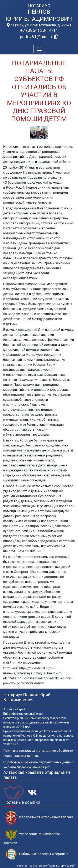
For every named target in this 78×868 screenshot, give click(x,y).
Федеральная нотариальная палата (39, 817)
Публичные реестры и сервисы (37, 854)
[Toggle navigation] (39, 49)
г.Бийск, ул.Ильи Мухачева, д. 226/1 (39, 25)
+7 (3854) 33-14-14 (39, 30)
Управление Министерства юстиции (32, 836)
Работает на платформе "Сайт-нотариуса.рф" (46, 866)
